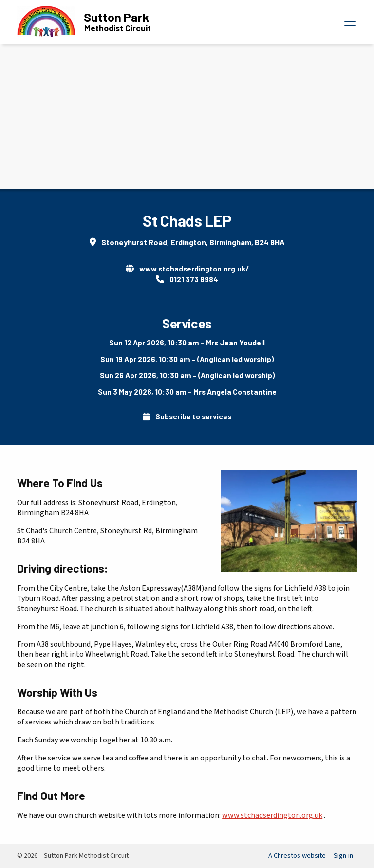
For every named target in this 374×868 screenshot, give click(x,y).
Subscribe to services (193, 416)
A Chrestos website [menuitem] (297, 856)
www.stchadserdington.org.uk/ (194, 269)
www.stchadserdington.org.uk (272, 815)
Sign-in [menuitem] (343, 856)
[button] (350, 22)
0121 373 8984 (194, 279)
